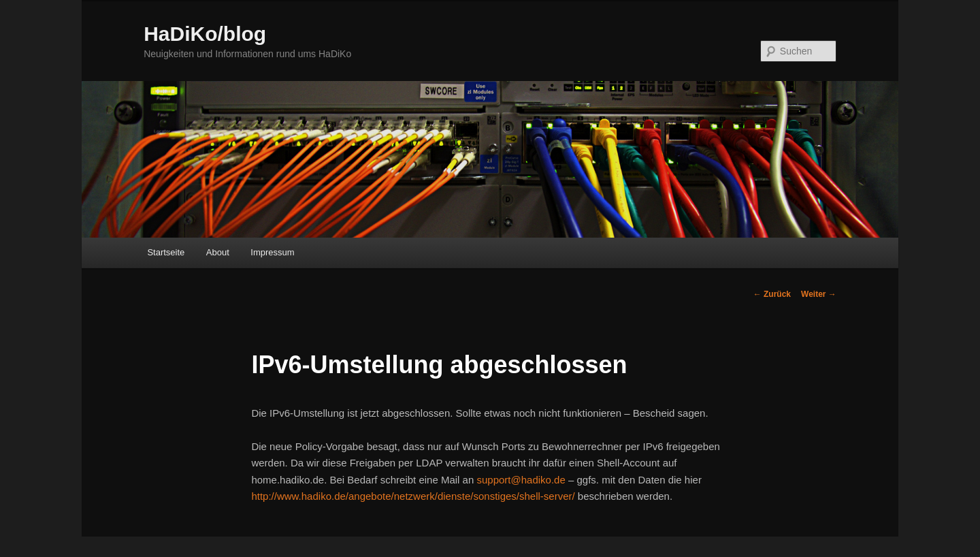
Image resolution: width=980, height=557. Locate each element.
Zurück (772, 294)
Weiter (819, 294)
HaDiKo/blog (205, 34)
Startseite (166, 252)
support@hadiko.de (521, 480)
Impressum (272, 252)
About (218, 252)
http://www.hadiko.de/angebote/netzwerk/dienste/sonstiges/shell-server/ (413, 496)
